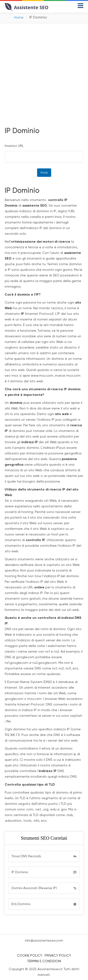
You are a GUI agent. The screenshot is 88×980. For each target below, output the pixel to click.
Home (19, 18)
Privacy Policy (58, 956)
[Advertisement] (44, 74)
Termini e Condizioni (44, 961)
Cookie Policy (30, 956)
